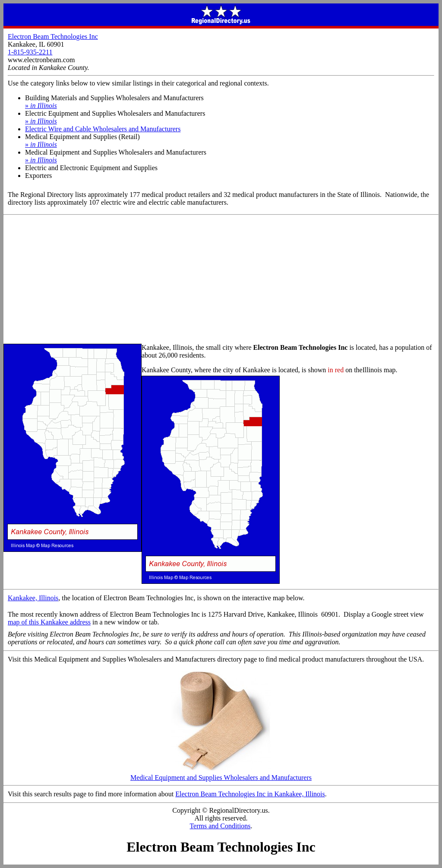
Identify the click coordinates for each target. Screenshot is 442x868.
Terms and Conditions (220, 826)
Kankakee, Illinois (33, 598)
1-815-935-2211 (30, 52)
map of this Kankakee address (49, 622)
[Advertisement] (221, 280)
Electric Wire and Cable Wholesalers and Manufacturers (103, 129)
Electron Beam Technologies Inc (53, 36)
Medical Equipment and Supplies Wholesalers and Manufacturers (221, 775)
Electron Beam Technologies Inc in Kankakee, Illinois (250, 794)
